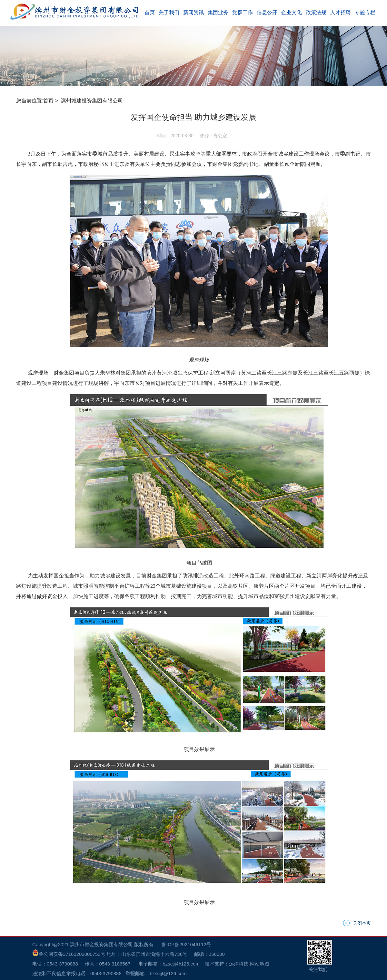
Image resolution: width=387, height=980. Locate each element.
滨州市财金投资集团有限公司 (74, 520)
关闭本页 (375, 499)
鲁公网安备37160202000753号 (36, 526)
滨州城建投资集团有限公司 (78, 263)
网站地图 (233, 533)
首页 (35, 263)
